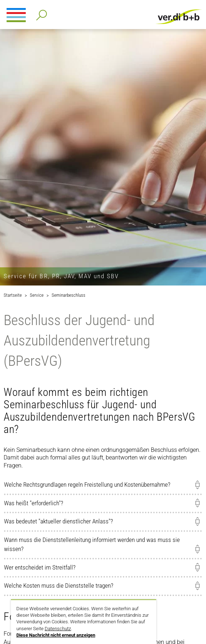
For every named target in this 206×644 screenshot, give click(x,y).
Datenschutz (58, 629)
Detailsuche (40, 13)
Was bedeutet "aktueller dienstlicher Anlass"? (58, 521)
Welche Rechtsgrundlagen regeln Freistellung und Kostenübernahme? (87, 485)
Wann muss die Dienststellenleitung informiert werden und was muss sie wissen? (92, 544)
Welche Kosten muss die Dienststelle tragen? (59, 586)
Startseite (13, 295)
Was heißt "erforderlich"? (34, 503)
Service (37, 295)
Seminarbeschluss (68, 295)
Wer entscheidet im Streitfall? (40, 567)
